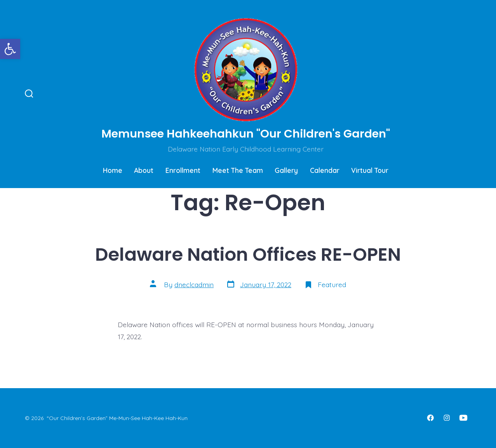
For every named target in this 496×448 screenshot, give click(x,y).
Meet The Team (238, 170)
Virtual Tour (370, 170)
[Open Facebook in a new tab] (430, 418)
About (144, 170)
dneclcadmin (194, 284)
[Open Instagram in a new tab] (447, 418)
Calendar (325, 170)
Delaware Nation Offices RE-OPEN (248, 254)
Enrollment (183, 170)
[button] (10, 49)
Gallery (286, 170)
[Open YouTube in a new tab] (463, 418)
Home (113, 170)
